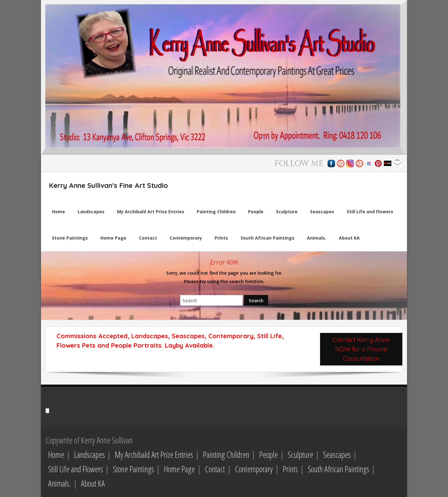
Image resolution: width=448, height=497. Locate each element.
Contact (215, 469)
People (269, 455)
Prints (290, 469)
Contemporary (254, 469)
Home (56, 455)
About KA (93, 483)
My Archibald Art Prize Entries (154, 455)
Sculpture (300, 455)
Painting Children (226, 455)
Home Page (179, 469)
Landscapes (89, 455)
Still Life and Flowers (76, 469)
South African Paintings (339, 469)
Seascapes (337, 455)
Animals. (60, 483)
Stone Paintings (133, 469)
